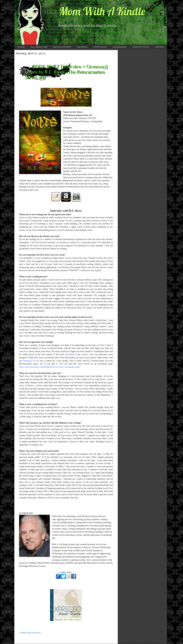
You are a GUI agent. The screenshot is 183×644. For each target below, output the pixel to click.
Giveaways (120, 47)
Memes (160, 47)
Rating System (62, 47)
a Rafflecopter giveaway (30, 633)
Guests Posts (141, 47)
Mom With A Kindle (102, 11)
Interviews (100, 47)
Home (21, 47)
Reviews (82, 47)
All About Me (39, 47)
